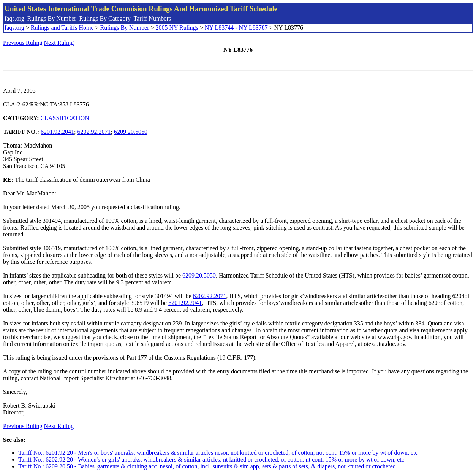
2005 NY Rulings (177, 28)
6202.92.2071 (94, 132)
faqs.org (14, 18)
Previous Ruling (23, 43)
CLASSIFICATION (65, 118)
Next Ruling (59, 43)
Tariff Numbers (152, 18)
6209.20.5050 (131, 132)
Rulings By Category (105, 18)
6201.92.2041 (57, 132)
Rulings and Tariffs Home (62, 28)
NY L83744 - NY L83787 (236, 28)
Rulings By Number (52, 18)
